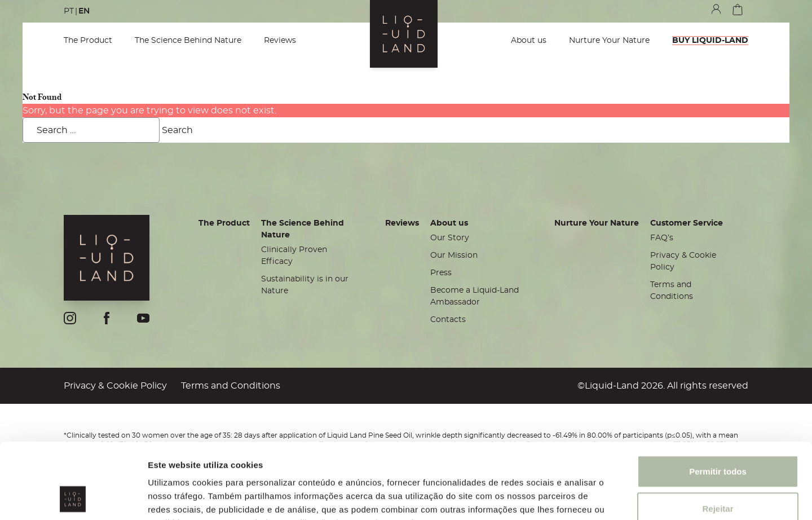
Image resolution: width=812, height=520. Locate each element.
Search (177, 130)
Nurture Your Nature (609, 41)
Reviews (280, 41)
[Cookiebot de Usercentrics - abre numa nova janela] (73, 498)
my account (716, 9)
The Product (88, 41)
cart (738, 10)
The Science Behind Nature (188, 41)
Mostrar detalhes (619, 498)
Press (441, 273)
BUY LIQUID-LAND (710, 41)
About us (529, 41)
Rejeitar (718, 437)
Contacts (448, 320)
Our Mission (454, 255)
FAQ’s (662, 238)
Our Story (450, 238)
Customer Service (687, 223)
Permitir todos (718, 400)
